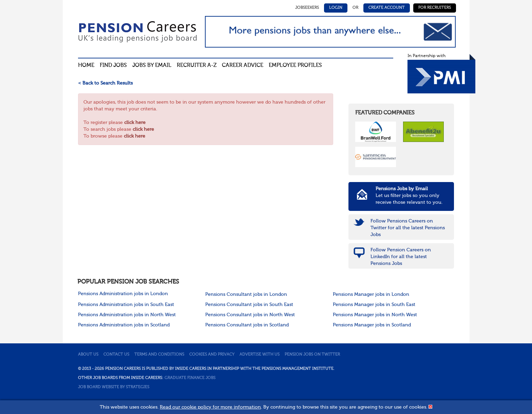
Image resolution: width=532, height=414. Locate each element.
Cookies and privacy (212, 355)
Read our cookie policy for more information (210, 407)
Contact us (116, 355)
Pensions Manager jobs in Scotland (372, 325)
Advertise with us (260, 355)
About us (88, 355)
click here (135, 123)
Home (86, 66)
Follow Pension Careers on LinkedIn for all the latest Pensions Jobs (401, 257)
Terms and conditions (159, 355)
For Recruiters (435, 8)
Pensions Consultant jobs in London (246, 294)
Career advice (243, 66)
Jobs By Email (152, 66)
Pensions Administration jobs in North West (127, 315)
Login (336, 8)
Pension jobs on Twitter (312, 355)
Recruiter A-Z (197, 66)
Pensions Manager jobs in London (371, 294)
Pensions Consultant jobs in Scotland (247, 325)
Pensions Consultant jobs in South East (249, 305)
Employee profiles (295, 66)
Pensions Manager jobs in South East (374, 305)
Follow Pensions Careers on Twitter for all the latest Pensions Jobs (408, 228)
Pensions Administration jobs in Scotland (124, 325)
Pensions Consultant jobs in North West (250, 315)
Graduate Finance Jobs (190, 378)
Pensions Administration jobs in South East (126, 305)
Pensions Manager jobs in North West (375, 315)
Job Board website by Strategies (114, 387)
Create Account (387, 8)
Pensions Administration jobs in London (123, 294)
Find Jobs (113, 66)
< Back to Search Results (105, 83)
